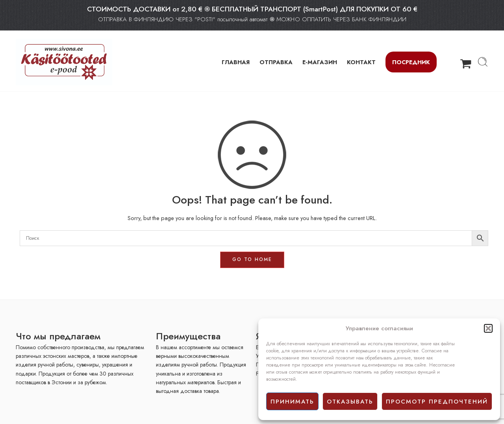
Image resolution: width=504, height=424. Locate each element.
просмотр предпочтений (437, 402)
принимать (292, 402)
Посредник (411, 62)
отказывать (350, 402)
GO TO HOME (252, 259)
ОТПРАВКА (276, 62)
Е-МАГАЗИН (320, 62)
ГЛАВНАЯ (236, 62)
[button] (488, 328)
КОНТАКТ (361, 62)
